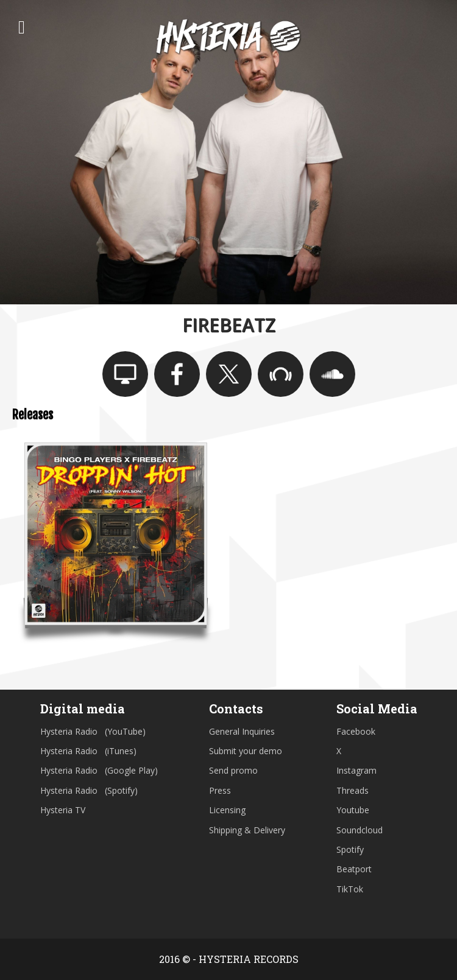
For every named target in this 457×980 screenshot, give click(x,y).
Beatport (354, 869)
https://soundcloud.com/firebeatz (332, 374)
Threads (352, 790)
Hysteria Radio (69, 731)
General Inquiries (242, 731)
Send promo (233, 770)
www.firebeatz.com (125, 374)
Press (220, 790)
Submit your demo (246, 751)
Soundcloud (360, 830)
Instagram (356, 770)
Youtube (353, 810)
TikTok (350, 889)
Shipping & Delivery (247, 830)
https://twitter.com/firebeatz (229, 374)
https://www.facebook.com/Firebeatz (177, 374)
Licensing (227, 810)
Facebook (356, 731)
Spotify (350, 849)
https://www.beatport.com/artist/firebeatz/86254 (281, 374)
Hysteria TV (63, 810)
